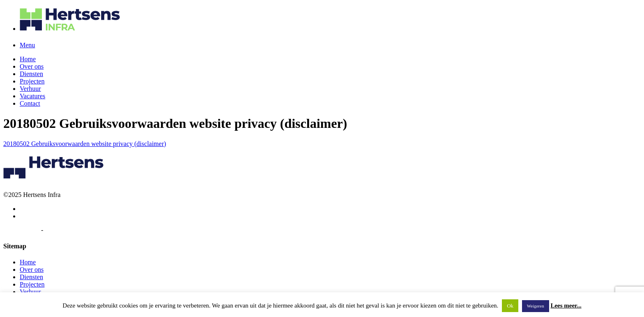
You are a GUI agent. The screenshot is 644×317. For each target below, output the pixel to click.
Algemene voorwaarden (76, 230)
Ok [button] (510, 306)
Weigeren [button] (536, 306)
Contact (30, 103)
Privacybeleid (21, 230)
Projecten (32, 81)
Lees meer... (566, 305)
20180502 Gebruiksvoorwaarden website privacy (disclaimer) (85, 144)
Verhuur (30, 89)
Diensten (31, 74)
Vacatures (32, 96)
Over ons (32, 66)
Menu (27, 45)
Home (28, 59)
